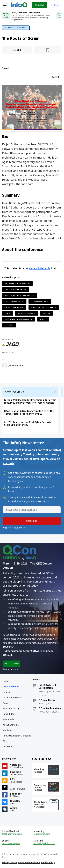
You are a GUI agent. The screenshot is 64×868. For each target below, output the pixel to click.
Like (19, 50)
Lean (8, 313)
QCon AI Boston (47, 700)
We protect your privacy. (14, 528)
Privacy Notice (9, 862)
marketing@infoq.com (44, 844)
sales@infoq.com (42, 834)
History (9, 325)
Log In (6, 692)
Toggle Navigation (5, 5)
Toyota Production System (20, 295)
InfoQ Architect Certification (47, 687)
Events (6, 703)
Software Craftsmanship (19, 319)
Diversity (7, 747)
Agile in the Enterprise (44, 307)
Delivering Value (14, 301)
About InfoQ (9, 719)
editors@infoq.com (11, 844)
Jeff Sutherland (16, 366)
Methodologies (27, 313)
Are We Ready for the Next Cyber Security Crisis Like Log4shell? (28, 424)
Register (40, 5)
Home (6, 681)
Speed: (6, 68)
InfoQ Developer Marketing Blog (17, 738)
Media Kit (8, 730)
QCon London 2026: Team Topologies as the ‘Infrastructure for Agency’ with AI (29, 413)
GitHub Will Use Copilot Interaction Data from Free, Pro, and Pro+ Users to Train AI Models (30, 401)
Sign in (55, 5)
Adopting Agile (40, 301)
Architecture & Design (17, 284)
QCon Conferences (12, 698)
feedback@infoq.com (12, 834)
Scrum (47, 313)
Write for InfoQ (11, 708)
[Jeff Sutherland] (5, 366)
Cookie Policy (48, 862)
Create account (11, 686)
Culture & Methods (16, 28)
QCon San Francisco (50, 708)
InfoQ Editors (10, 714)
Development (14, 392)
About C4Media (11, 725)
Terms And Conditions (29, 862)
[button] (32, 521)
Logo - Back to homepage (19, 4)
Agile (43, 319)
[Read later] (48, 50)
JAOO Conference (14, 307)
